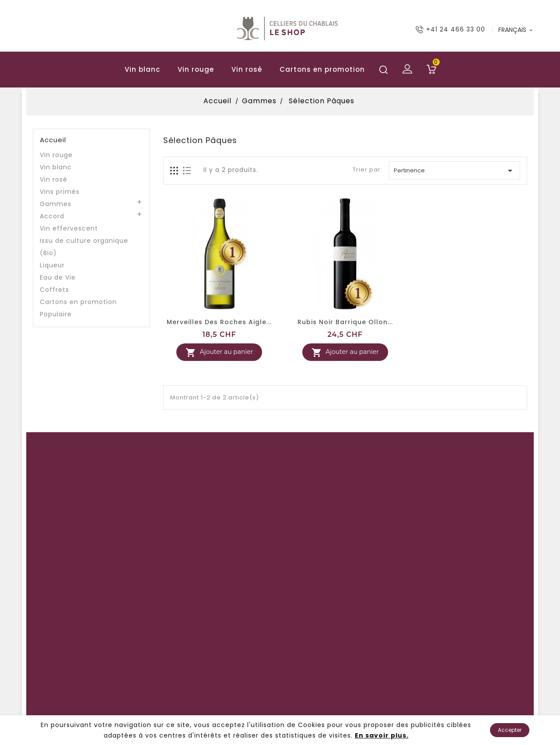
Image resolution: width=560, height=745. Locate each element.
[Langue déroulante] (516, 30)
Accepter (510, 730)
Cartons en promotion (322, 69)
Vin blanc (142, 69)
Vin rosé (247, 69)
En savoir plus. (382, 735)
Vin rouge (196, 69)
